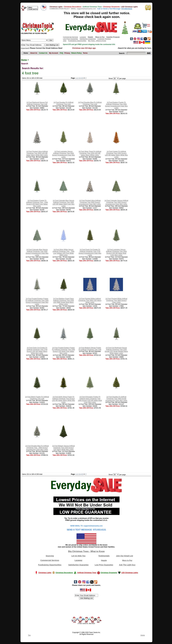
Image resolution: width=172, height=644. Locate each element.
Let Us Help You (78, 556)
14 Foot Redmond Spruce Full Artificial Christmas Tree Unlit (37, 103)
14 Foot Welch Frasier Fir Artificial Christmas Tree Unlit (37, 398)
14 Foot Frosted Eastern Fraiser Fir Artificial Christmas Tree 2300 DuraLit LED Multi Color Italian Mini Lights (63, 351)
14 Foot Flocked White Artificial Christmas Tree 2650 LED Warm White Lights (90, 301)
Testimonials (104, 556)
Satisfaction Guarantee (88, 39)
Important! (25, 48)
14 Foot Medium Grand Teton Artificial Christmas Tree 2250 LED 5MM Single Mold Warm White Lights (64, 301)
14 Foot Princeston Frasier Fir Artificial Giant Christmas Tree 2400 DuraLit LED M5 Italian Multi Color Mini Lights (90, 400)
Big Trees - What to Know (97, 41)
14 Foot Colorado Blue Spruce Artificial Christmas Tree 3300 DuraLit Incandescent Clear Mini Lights (37, 252)
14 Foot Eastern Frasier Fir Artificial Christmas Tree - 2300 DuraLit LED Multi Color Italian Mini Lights (37, 203)
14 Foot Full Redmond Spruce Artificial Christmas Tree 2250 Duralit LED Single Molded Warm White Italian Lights (116, 351)
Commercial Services (70, 37)
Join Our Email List (125, 556)
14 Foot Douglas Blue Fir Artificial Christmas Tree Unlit (90, 103)
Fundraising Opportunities (77, 41)
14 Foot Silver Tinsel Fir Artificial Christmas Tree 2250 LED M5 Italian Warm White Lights (90, 153)
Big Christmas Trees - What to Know (86, 551)
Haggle (104, 560)
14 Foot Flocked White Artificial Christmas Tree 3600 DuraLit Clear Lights (116, 301)
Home (24, 60)
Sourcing (50, 556)
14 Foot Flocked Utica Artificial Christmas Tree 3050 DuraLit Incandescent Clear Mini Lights (90, 202)
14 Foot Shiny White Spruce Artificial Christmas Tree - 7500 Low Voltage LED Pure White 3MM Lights (63, 252)
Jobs (65, 41)
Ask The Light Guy (127, 565)
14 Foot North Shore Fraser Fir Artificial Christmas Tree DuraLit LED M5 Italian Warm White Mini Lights (64, 400)
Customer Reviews (104, 39)
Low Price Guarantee (70, 39)
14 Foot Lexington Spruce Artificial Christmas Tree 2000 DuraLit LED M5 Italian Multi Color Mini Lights (116, 252)
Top (29, 635)
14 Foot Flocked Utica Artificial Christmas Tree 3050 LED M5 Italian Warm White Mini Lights (37, 153)
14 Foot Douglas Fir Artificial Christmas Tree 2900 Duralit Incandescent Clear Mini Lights (116, 399)
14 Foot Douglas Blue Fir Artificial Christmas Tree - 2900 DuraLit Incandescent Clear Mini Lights (37, 448)
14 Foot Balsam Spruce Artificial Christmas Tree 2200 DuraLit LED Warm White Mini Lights (63, 448)
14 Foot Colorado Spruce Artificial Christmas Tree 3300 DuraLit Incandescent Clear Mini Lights (116, 202)
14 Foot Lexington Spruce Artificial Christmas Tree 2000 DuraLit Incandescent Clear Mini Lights (64, 154)
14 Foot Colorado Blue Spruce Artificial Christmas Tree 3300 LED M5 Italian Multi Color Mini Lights (64, 203)
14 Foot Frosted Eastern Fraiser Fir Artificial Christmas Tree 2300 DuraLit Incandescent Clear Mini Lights (37, 301)
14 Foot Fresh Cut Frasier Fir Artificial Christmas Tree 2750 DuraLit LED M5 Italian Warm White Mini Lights (37, 351)
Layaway (83, 37)
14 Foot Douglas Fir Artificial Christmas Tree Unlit (63, 103)
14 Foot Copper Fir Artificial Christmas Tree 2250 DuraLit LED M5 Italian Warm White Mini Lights (116, 154)
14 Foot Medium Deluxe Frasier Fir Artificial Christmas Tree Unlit (90, 349)
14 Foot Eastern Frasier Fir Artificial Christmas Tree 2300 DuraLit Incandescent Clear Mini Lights (116, 105)
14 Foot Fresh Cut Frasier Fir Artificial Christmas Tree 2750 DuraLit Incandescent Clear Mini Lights (90, 252)
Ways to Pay (127, 560)
